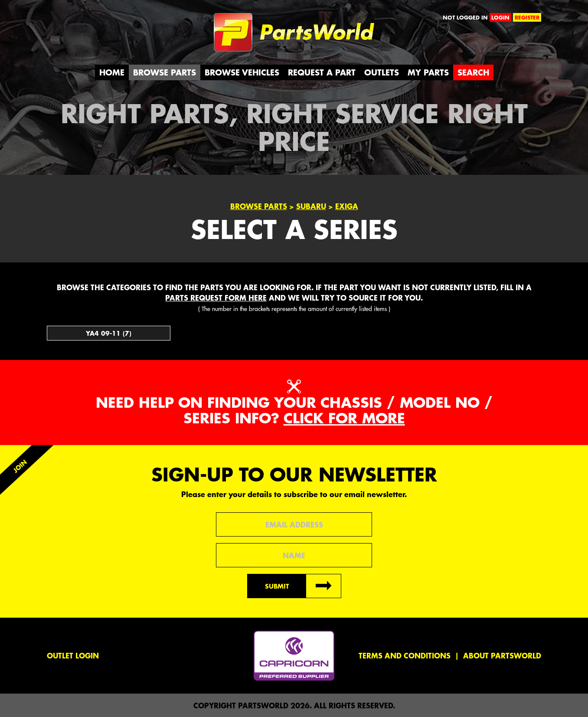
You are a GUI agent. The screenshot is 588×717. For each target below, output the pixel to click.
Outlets (382, 72)
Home (112, 72)
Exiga (347, 206)
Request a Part (322, 72)
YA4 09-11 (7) (109, 333)
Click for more (344, 418)
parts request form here (216, 298)
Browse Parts (165, 72)
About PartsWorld (502, 655)
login (500, 17)
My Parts (428, 72)
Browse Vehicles (242, 72)
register (527, 17)
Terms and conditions (405, 655)
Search (473, 72)
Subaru (311, 206)
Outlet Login (73, 655)
